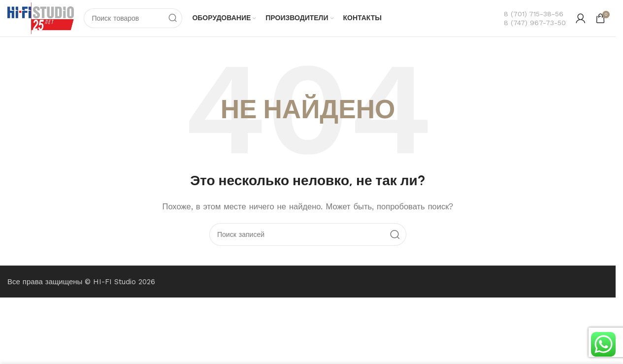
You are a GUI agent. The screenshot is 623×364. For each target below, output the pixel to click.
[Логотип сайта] (41, 18)
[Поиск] (133, 18)
